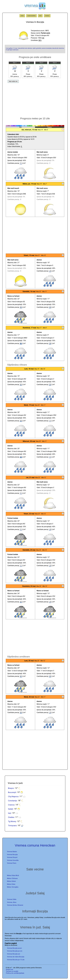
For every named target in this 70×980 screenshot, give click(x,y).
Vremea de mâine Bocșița (16, 957)
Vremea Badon (12, 852)
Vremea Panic (12, 863)
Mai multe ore (13, 81)
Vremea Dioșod (12, 857)
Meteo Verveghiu (13, 887)
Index (22, 16)
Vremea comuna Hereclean (35, 845)
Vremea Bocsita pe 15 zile (16, 960)
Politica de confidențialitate (15, 973)
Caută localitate (31, 16)
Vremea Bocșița (12, 855)
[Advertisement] (35, 99)
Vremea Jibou (12, 902)
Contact (47, 16)
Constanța (12, 801)
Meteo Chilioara (12, 878)
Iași (9, 813)
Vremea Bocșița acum (14, 948)
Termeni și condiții (12, 971)
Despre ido (10, 969)
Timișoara (12, 825)
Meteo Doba (11, 884)
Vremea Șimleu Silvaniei (15, 905)
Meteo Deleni (11, 881)
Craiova (11, 805)
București (12, 792)
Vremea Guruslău (13, 860)
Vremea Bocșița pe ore (15, 951)
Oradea (11, 817)
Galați (10, 809)
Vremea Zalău (12, 899)
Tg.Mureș (12, 821)
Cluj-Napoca (13, 796)
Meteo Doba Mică (13, 875)
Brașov (11, 788)
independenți (19, 941)
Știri (40, 16)
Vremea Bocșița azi (14, 954)
